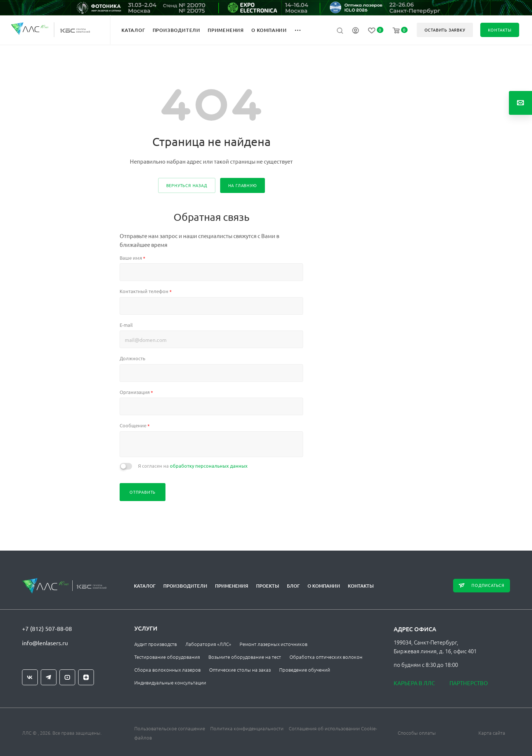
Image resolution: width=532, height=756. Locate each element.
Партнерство (469, 683)
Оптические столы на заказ (240, 670)
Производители (185, 586)
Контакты (361, 586)
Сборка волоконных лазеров (167, 670)
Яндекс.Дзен (86, 677)
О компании (324, 586)
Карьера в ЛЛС (414, 683)
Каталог (145, 586)
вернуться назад (187, 185)
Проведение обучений (305, 670)
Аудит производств (156, 644)
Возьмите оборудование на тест (245, 657)
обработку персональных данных (209, 466)
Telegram (49, 677)
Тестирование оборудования (167, 657)
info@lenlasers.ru (45, 643)
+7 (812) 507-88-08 (47, 628)
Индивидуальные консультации (170, 682)
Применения (232, 586)
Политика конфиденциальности (247, 728)
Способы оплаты (417, 733)
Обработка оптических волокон (326, 657)
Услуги (146, 628)
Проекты (268, 586)
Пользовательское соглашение (170, 728)
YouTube (67, 677)
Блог (293, 586)
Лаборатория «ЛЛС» (208, 644)
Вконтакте (30, 677)
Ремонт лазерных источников (274, 644)
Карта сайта (492, 733)
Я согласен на (193, 466)
